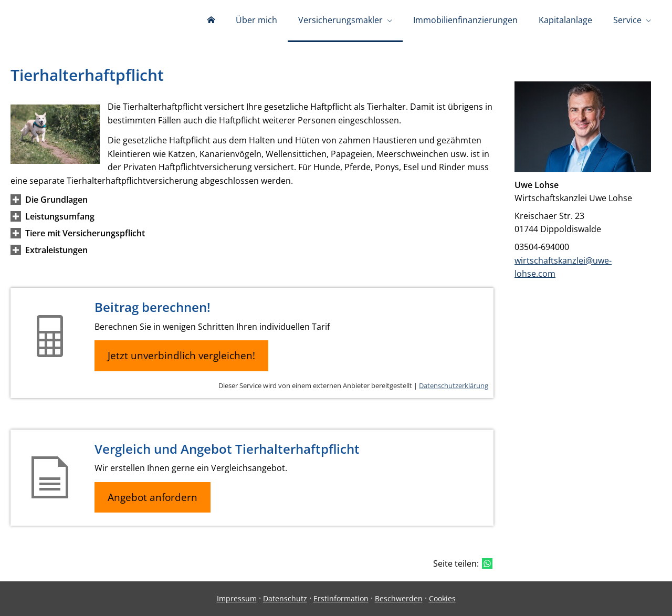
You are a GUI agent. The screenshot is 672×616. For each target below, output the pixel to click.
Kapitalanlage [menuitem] (565, 20)
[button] (56, 200)
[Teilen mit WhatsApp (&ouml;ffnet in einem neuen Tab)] (487, 563)
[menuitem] (211, 21)
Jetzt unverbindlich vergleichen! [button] (181, 356)
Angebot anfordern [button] (153, 497)
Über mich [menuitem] (256, 20)
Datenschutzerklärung (454, 385)
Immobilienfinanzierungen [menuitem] (465, 20)
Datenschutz (285, 598)
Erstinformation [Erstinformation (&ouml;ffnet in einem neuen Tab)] (341, 598)
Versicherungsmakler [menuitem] (340, 20)
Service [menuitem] (627, 20)
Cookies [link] (442, 598)
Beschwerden (399, 598)
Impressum (237, 598)
